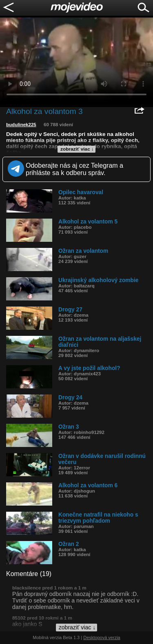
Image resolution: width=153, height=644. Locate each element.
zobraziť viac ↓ (77, 149)
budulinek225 (21, 125)
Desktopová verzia (102, 637)
